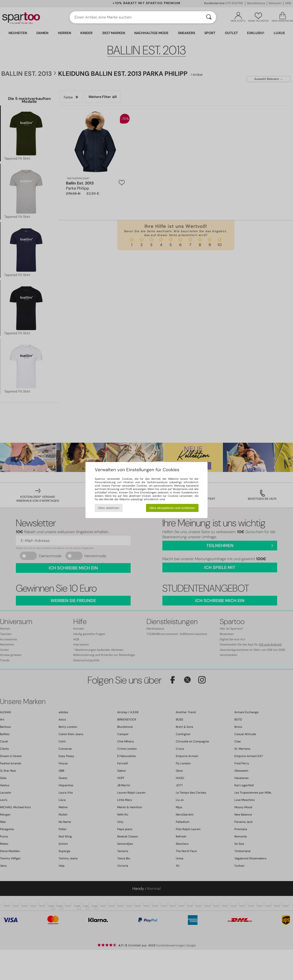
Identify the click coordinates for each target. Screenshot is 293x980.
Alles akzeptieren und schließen (172, 508)
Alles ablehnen (109, 508)
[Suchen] (209, 17)
